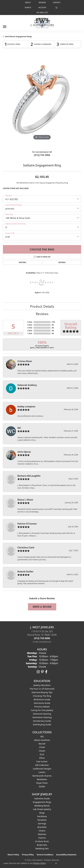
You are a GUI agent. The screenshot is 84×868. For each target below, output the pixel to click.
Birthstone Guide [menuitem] (42, 699)
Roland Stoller (25, 572)
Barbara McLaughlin (29, 476)
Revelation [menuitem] (42, 779)
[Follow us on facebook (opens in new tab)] (46, 672)
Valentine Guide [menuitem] (42, 798)
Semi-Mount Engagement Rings (18, 37)
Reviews (42, 314)
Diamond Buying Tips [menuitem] (42, 692)
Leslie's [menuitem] (42, 772)
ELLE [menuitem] (42, 754)
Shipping (23, 262)
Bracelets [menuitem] (42, 827)
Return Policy (13, 855)
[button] (28, 8)
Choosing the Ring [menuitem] (42, 696)
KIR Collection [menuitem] (42, 765)
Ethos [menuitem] (42, 758)
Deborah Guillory (27, 385)
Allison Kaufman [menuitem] (42, 740)
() (53, 322)
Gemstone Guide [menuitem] (42, 703)
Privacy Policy (28, 855)
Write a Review (42, 607)
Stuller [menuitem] (42, 786)
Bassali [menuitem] (42, 744)
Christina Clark (26, 548)
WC (19, 428)
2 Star (30, 331)
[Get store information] (42, 642)
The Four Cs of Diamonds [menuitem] (42, 689)
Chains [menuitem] (42, 831)
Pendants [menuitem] (42, 820)
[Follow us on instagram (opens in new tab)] (38, 672)
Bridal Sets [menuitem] (42, 845)
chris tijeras (24, 452)
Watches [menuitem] (42, 834)
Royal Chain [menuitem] (42, 783)
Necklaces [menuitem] (42, 816)
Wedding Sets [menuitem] (42, 848)
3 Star (30, 328)
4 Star (30, 325)
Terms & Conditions (45, 855)
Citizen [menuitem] (42, 751)
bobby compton (26, 406)
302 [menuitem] (42, 736)
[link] (28, 3)
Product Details (42, 306)
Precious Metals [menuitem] (42, 707)
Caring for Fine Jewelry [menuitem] (42, 710)
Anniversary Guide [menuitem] (42, 721)
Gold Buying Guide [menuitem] (42, 724)
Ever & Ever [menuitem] (42, 761)
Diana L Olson (25, 500)
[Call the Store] (42, 638)
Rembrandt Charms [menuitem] (42, 776)
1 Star (30, 333)
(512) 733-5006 (42, 155)
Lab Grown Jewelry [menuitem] (42, 809)
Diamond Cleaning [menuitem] (42, 714)
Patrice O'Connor (27, 524)
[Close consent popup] (56, 863)
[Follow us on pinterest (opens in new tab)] (42, 672)
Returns (62, 262)
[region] (42, 102)
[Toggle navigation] (5, 26)
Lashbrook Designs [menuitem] (42, 769)
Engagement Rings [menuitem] (42, 802)
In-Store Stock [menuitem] (42, 841)
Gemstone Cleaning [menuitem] (42, 717)
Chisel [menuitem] (42, 747)
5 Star (30, 322)
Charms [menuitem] (42, 838)
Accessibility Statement (66, 855)
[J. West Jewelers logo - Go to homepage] (42, 23)
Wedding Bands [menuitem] (42, 806)
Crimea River (25, 361)
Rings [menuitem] (42, 813)
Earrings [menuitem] (42, 823)
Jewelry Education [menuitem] (42, 685)
